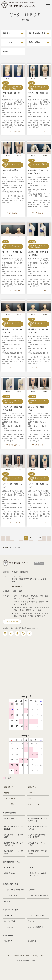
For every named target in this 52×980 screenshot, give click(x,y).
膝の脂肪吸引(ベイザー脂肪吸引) (13, 836)
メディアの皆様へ (12, 622)
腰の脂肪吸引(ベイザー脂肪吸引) (13, 852)
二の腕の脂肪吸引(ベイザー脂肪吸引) (13, 844)
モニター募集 (9, 804)
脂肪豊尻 (7, 901)
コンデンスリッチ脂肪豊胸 (14, 890)
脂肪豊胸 (31, 890)
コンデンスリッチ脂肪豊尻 (38, 896)
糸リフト (31, 921)
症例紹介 (31, 793)
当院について (9, 787)
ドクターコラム (34, 804)
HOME (5, 548)
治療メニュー (33, 787)
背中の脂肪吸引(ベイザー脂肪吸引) (37, 844)
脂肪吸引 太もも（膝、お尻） (38, 88)
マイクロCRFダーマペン (37, 915)
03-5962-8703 (17, 586)
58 (40, 538)
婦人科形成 (32, 941)
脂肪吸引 (31, 868)
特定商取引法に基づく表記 (19, 956)
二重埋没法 (8, 941)
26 (31, 538)
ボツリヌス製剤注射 (35, 927)
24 (21, 538)
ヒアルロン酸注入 (10, 927)
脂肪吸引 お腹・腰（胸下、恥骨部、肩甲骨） (12, 88)
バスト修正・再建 (10, 896)
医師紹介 (7, 793)
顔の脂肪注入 (9, 915)
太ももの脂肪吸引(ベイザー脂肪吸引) (37, 820)
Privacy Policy (38, 956)
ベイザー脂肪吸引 (10, 818)
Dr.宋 (6, 83)
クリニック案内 (10, 798)
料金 (29, 798)
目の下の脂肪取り (10, 921)
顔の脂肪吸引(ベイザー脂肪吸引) (37, 852)
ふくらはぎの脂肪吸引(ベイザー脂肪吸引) (37, 836)
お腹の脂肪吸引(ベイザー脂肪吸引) (13, 828)
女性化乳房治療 (10, 873)
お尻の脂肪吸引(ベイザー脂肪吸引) (37, 828)
